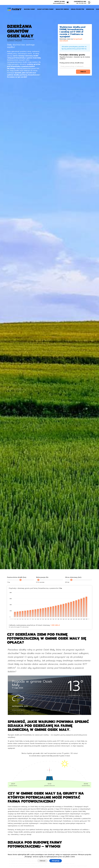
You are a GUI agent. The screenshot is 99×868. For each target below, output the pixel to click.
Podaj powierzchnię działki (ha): (72, 63)
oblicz (83, 72)
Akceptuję (56, 861)
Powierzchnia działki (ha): (17, 577)
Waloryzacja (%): (42, 577)
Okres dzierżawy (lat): (73, 577)
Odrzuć (42, 861)
